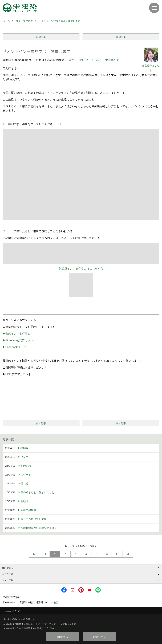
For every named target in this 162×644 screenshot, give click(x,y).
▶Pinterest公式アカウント (19, 340)
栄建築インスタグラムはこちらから (81, 269)
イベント (97, 60)
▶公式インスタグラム (17, 334)
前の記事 (41, 37)
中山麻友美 (112, 60)
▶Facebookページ (14, 347)
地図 (56, 602)
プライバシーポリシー (47, 624)
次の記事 (121, 37)
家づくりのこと (79, 60)
